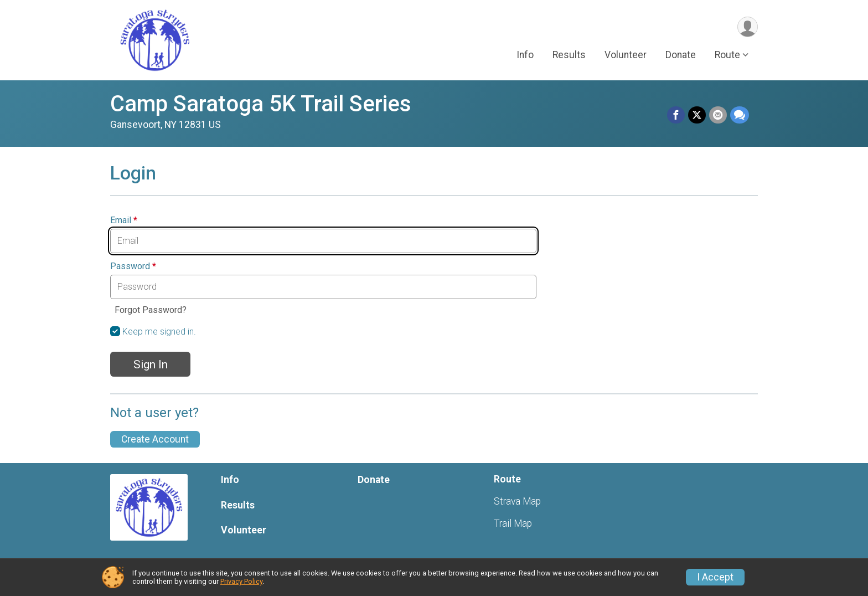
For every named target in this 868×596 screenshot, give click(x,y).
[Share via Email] (718, 115)
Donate (681, 55)
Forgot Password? (151, 310)
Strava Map (517, 501)
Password (133, 266)
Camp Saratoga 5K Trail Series (261, 104)
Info (525, 55)
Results (569, 55)
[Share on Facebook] (676, 115)
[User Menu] (748, 27)
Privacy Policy (241, 581)
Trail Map (513, 523)
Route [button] (727, 55)
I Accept (715, 577)
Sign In (151, 364)
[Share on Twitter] (697, 115)
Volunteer (626, 55)
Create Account (155, 439)
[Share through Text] (740, 115)
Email (124, 220)
